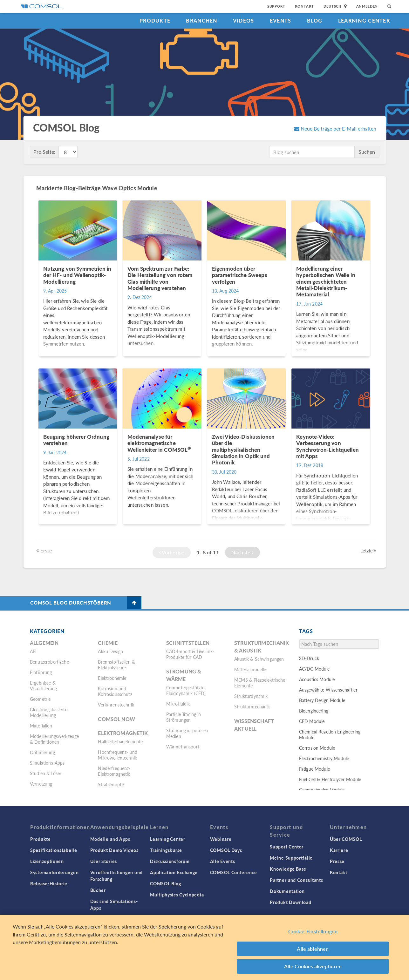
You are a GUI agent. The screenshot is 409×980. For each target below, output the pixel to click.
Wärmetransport (183, 747)
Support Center (287, 847)
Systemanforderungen (54, 872)
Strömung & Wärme (184, 675)
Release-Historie (49, 883)
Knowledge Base (288, 869)
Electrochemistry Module (324, 758)
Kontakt (305, 6)
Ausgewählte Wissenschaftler (328, 690)
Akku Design (110, 651)
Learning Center (364, 20)
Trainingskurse (166, 850)
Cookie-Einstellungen (313, 931)
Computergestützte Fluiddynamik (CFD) (186, 690)
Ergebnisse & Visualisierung (43, 686)
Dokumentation (287, 891)
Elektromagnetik (123, 733)
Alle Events (223, 861)
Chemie (108, 643)
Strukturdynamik (251, 696)
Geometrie (40, 699)
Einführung (41, 672)
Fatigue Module (314, 769)
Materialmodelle (250, 669)
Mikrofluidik (178, 704)
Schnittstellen (188, 643)
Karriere (339, 850)
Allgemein (44, 643)
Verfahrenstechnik (116, 705)
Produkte (155, 20)
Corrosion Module (317, 748)
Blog (315, 20)
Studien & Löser (46, 773)
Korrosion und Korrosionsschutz (115, 691)
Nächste (242, 552)
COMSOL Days (226, 850)
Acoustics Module (317, 679)
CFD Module (312, 721)
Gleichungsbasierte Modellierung (49, 712)
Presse (337, 861)
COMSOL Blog (166, 883)
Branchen (201, 20)
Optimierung (42, 752)
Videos (244, 20)
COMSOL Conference (234, 872)
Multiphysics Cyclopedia (177, 895)
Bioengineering (314, 711)
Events (281, 20)
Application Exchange (174, 872)
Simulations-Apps (47, 763)
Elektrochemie (112, 678)
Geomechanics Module (322, 790)
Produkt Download (290, 902)
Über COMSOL (346, 839)
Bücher (98, 890)
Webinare (221, 839)
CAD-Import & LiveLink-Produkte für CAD (190, 654)
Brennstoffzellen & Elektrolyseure (116, 665)
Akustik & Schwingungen (259, 659)
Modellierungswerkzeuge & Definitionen (54, 739)
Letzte (368, 551)
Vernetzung (41, 784)
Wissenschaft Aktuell (254, 725)
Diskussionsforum (170, 861)
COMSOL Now (116, 719)
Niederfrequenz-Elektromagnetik (114, 771)
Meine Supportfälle (291, 858)
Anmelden (367, 6)
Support (276, 6)
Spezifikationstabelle (54, 850)
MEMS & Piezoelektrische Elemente (260, 683)
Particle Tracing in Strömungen (184, 717)
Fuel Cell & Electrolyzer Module (330, 779)
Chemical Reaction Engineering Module (330, 734)
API (33, 651)
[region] (205, 947)
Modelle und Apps (110, 839)
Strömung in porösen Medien (187, 733)
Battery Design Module (322, 700)
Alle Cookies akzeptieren (313, 966)
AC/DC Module (314, 669)
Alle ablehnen (313, 949)
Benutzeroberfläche (49, 662)
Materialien (41, 726)
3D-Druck (309, 658)
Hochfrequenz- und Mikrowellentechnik (118, 755)
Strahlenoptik (111, 784)
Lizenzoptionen (47, 861)
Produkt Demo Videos (114, 850)
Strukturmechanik (252, 706)
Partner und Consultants (296, 880)
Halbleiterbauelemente (120, 741)
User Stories (104, 861)
